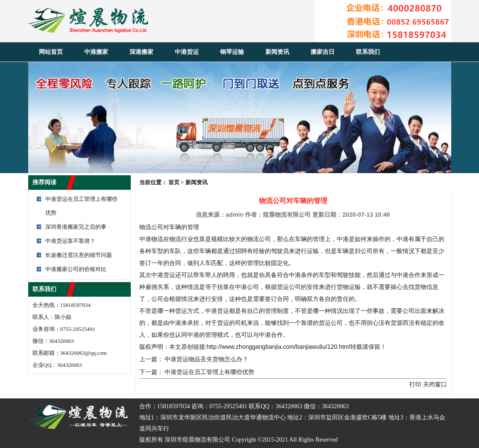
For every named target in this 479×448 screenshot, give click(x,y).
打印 (415, 384)
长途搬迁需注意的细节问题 (79, 255)
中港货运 (187, 52)
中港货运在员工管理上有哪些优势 (209, 372)
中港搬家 (96, 52)
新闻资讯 (277, 52)
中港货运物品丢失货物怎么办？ (206, 359)
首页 (174, 182)
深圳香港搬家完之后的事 (76, 227)
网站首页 (51, 52)
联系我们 (368, 52)
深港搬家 (141, 52)
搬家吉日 (323, 52)
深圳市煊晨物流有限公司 (197, 440)
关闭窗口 (435, 384)
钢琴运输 (232, 52)
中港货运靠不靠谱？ (70, 241)
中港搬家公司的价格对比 (76, 269)
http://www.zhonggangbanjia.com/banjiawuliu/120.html (278, 347)
